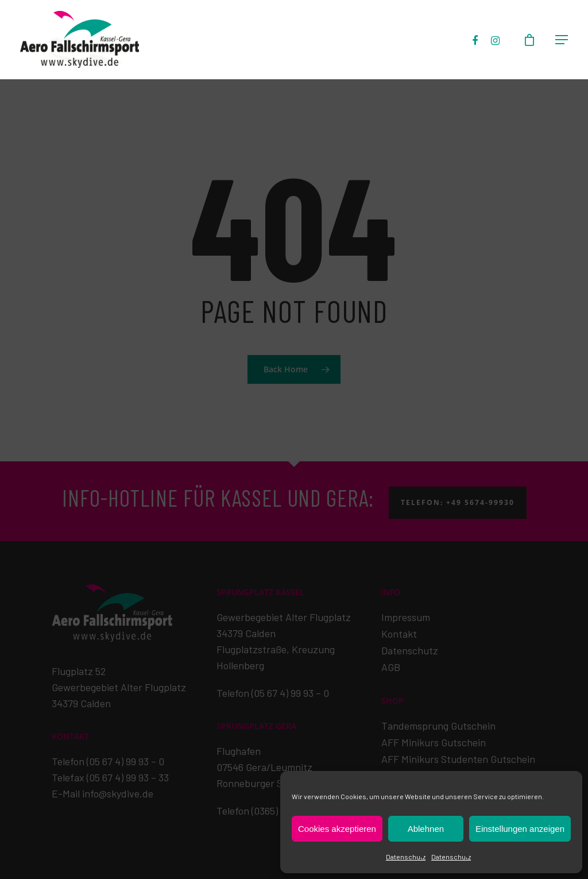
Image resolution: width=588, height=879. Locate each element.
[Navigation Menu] (562, 40)
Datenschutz (406, 857)
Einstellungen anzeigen (520, 829)
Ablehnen (426, 829)
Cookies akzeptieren (337, 829)
